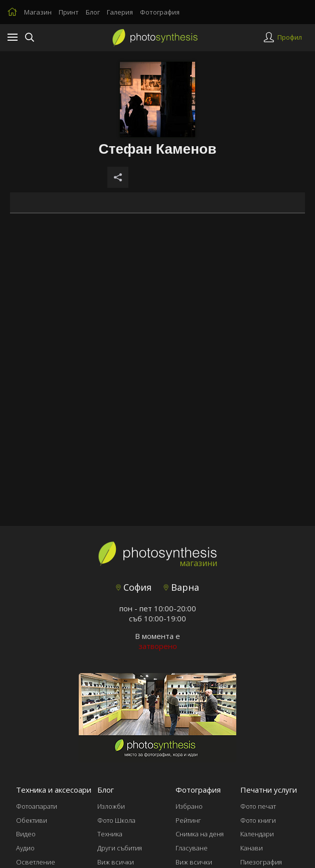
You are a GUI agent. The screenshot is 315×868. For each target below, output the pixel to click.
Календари (257, 834)
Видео (26, 834)
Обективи (32, 820)
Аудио (25, 848)
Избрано (189, 806)
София (134, 587)
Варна (181, 587)
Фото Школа (116, 820)
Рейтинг (188, 820)
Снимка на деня (200, 834)
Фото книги (258, 820)
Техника (110, 834)
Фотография (160, 12)
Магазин (38, 12)
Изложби (111, 806)
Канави (252, 848)
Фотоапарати (37, 806)
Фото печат (258, 806)
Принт (69, 12)
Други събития (120, 848)
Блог (93, 12)
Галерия (120, 12)
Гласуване (192, 848)
